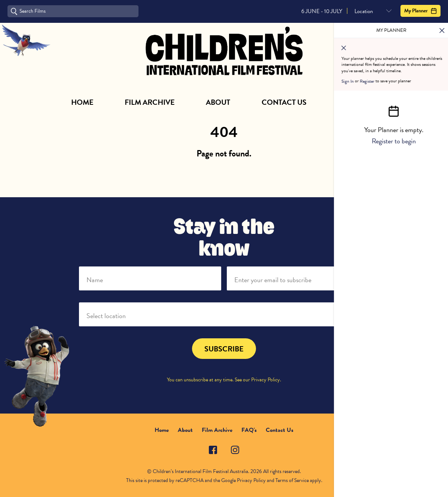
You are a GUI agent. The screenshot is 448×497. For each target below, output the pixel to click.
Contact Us (284, 102)
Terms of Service (292, 480)
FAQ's (249, 430)
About (218, 102)
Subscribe (357, 102)
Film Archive (150, 102)
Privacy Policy (266, 380)
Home (82, 102)
